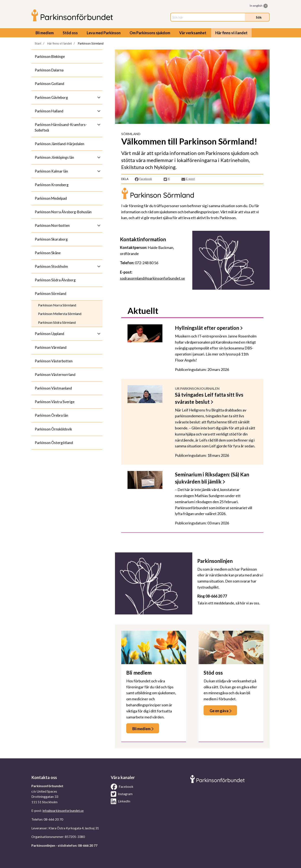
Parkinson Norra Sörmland (57, 305)
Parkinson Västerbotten (54, 361)
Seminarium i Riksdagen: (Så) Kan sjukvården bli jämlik (212, 478)
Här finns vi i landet (231, 33)
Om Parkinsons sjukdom (150, 33)
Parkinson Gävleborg (51, 97)
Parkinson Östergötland (54, 443)
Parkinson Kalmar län (51, 171)
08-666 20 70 (53, 819)
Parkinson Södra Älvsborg (55, 280)
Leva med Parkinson (104, 33)
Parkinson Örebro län (51, 415)
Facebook (143, 179)
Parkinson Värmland (51, 347)
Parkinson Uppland (49, 334)
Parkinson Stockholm (51, 266)
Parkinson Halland (49, 111)
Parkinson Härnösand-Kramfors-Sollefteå (61, 127)
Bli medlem (45, 33)
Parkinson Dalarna (49, 70)
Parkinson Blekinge (50, 56)
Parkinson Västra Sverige (55, 402)
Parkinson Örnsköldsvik (53, 429)
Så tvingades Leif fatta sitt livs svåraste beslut (209, 398)
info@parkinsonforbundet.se (63, 810)
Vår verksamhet (193, 33)
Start (38, 43)
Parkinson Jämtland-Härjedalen (59, 144)
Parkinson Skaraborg (51, 239)
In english (256, 6)
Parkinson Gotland (49, 84)
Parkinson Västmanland (53, 388)
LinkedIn (121, 801)
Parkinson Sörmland (50, 294)
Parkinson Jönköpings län (54, 157)
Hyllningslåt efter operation (207, 328)
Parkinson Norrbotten (52, 225)
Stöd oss (70, 33)
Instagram (122, 794)
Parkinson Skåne (48, 253)
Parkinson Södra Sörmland (57, 322)
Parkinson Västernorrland (55, 375)
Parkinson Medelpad (51, 198)
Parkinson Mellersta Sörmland (60, 314)
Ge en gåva (219, 711)
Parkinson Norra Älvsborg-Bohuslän (63, 212)
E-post (188, 179)
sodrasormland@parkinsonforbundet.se (152, 278)
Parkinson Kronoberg (52, 185)
